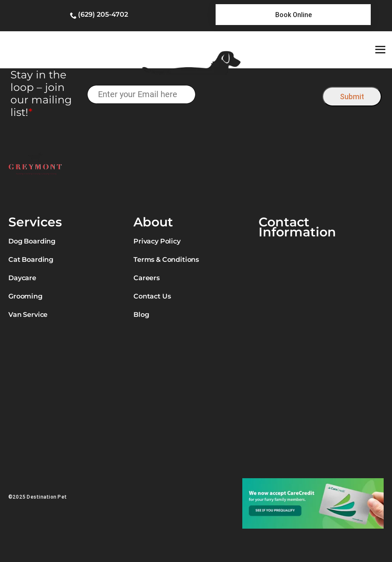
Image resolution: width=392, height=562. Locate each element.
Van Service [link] (28, 315)
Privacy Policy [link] (157, 241)
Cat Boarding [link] (31, 260)
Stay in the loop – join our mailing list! (41, 93)
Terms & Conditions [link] (166, 260)
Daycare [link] (22, 278)
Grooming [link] (25, 296)
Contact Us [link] (152, 296)
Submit (352, 97)
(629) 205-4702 (103, 14)
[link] (293, 15)
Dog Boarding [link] (32, 241)
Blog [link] (141, 315)
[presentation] (259, 94)
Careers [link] (147, 278)
